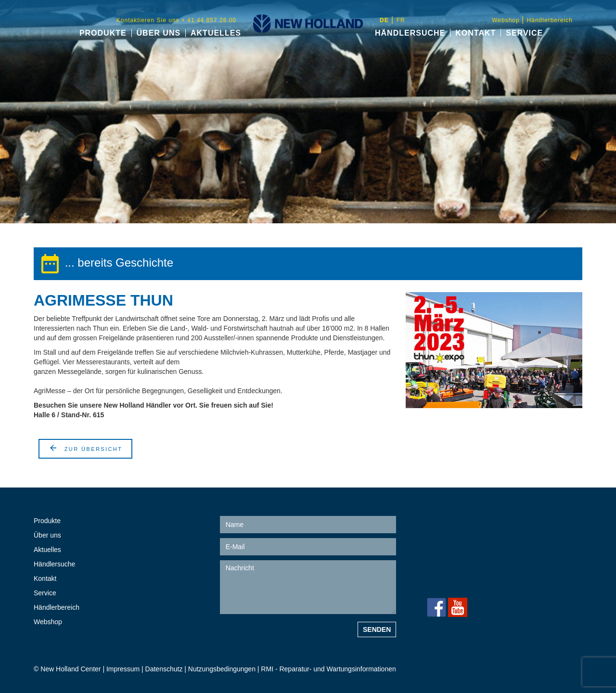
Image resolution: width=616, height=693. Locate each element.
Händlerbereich (550, 20)
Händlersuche (410, 33)
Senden (377, 629)
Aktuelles (216, 33)
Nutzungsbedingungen (223, 669)
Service (524, 33)
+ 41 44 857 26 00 (466, 569)
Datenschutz (164, 669)
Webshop (507, 20)
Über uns (159, 33)
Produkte (103, 33)
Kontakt (475, 33)
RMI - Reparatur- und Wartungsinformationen (328, 669)
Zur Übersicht (85, 448)
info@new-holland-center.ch (491, 588)
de (384, 20)
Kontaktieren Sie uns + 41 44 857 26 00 (176, 20)
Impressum (123, 669)
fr (401, 20)
